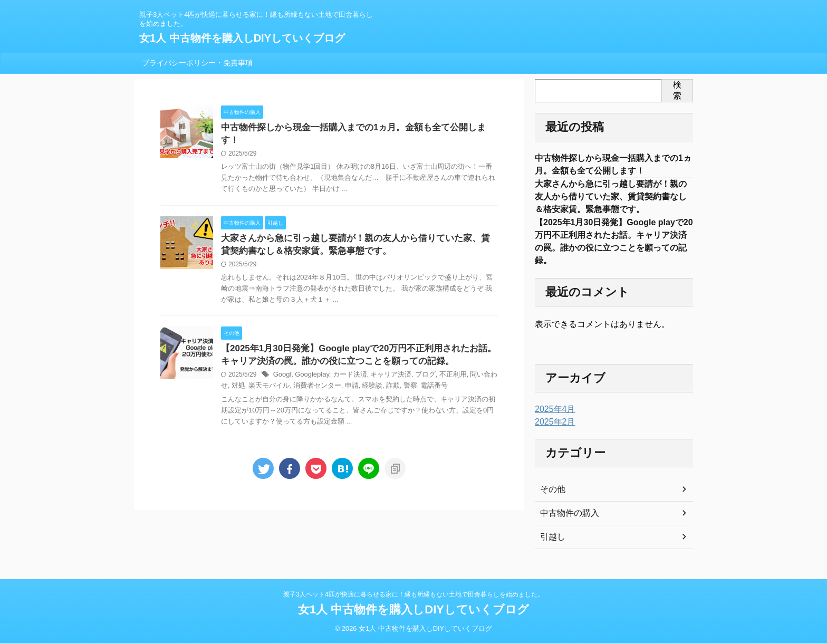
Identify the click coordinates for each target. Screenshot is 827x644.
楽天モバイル (256, 378)
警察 (388, 378)
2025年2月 (552, 431)
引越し (551, 546)
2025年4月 (552, 419)
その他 (551, 499)
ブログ (415, 367)
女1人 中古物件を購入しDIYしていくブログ (242, 38)
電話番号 (410, 378)
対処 (227, 378)
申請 (333, 378)
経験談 (352, 378)
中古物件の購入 (566, 523)
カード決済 (344, 367)
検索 (677, 90)
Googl (282, 367)
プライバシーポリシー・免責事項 (197, 63)
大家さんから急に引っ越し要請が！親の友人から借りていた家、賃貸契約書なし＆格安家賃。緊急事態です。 (611, 200)
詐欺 (371, 378)
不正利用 (440, 367)
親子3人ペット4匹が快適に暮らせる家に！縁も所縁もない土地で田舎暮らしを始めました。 (413, 595)
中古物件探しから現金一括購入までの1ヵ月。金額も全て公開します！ (354, 128)
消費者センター (301, 378)
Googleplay (309, 367)
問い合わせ (473, 367)
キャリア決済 (383, 367)
